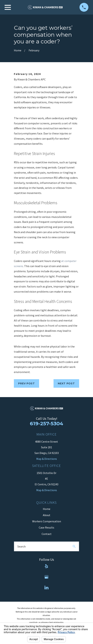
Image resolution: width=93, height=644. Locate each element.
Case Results (46, 527)
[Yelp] (46, 566)
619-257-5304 (46, 423)
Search (22, 546)
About (47, 515)
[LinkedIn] (46, 587)
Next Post (66, 383)
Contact (47, 534)
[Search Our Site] (74, 546)
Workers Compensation (47, 521)
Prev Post (26, 383)
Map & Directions (47, 490)
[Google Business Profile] (46, 577)
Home (47, 509)
